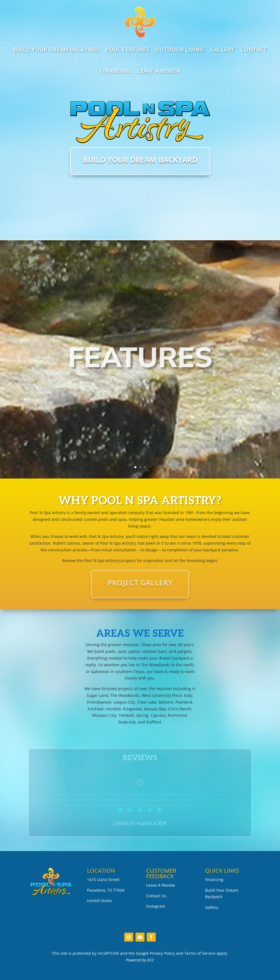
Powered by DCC (140, 960)
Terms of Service (200, 953)
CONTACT (253, 49)
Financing (214, 880)
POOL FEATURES (127, 49)
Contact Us (156, 896)
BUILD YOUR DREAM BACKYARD (56, 49)
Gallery (212, 907)
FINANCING (116, 71)
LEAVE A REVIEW (159, 71)
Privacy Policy (162, 953)
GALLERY (222, 49)
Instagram (156, 906)
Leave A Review (160, 885)
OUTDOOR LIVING (180, 49)
